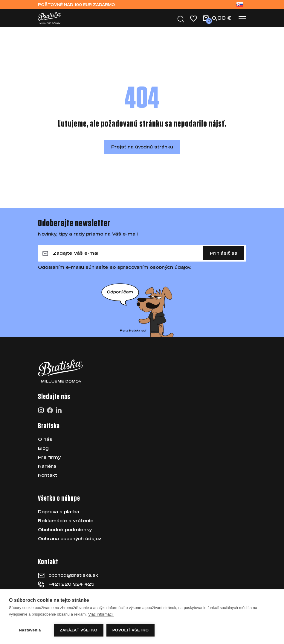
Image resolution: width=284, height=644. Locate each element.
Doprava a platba (59, 512)
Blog (43, 448)
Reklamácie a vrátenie (66, 521)
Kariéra (47, 466)
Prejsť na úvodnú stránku (142, 147)
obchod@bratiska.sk (73, 575)
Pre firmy (49, 457)
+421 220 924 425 (71, 584)
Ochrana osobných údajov (70, 539)
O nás (45, 439)
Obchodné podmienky (65, 530)
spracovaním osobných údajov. (154, 267)
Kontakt (48, 475)
